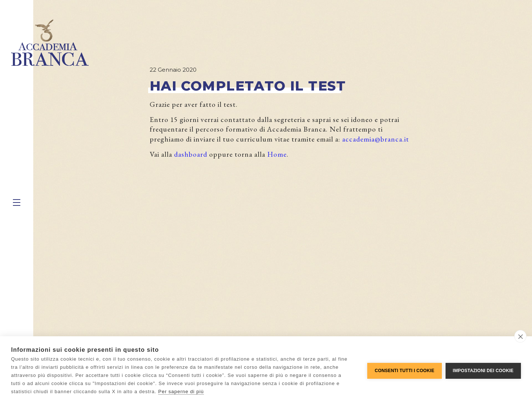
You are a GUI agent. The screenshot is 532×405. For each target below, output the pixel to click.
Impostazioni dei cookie (483, 371)
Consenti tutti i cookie (404, 371)
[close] (520, 336)
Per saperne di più (181, 392)
